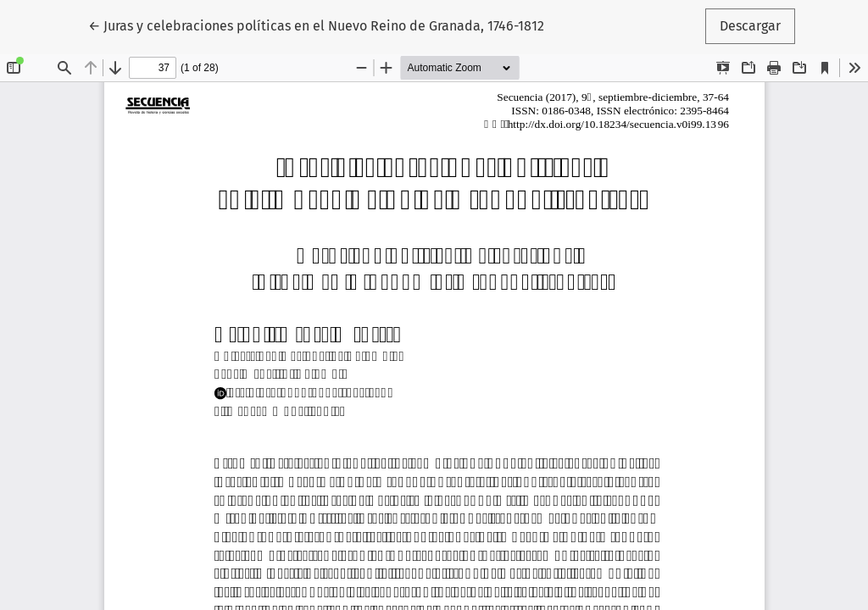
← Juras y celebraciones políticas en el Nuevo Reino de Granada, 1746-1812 (316, 25)
